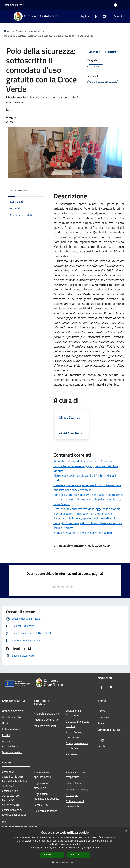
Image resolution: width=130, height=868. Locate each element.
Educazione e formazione (73, 713)
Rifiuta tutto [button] (79, 855)
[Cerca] (123, 16)
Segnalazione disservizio (41, 785)
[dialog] (65, 848)
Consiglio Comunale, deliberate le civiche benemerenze (88, 495)
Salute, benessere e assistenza (77, 746)
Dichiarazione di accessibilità (75, 804)
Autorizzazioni (74, 754)
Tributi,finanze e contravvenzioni (75, 735)
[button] (65, 862)
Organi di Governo (12, 711)
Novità (20, 31)
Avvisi (101, 723)
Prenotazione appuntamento (42, 774)
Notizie (102, 711)
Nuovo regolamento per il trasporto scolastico (83, 533)
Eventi (101, 746)
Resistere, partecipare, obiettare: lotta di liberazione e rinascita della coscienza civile (87, 487)
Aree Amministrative (14, 717)
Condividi (95, 52)
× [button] (126, 831)
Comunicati (34, 31)
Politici (6, 735)
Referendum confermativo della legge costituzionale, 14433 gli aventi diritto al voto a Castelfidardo (87, 511)
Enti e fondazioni (12, 729)
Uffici (5, 723)
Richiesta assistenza (46, 811)
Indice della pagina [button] (20, 191)
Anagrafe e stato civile (47, 714)
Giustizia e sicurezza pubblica (77, 724)
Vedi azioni (113, 52)
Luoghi (101, 740)
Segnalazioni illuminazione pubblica (47, 796)
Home (7, 31)
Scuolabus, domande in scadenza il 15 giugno (83, 461)
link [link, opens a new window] (98, 848)
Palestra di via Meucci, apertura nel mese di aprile (85, 518)
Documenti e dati (12, 752)
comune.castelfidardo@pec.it (19, 827)
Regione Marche (14, 5)
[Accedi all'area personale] (116, 5)
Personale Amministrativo (11, 744)
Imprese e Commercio (46, 720)
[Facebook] (94, 16)
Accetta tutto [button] (52, 855)
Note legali (72, 795)
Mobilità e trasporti (45, 726)
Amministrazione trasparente (75, 774)
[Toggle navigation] (7, 16)
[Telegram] (103, 16)
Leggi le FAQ (41, 805)
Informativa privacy (77, 789)
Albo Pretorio (73, 783)
